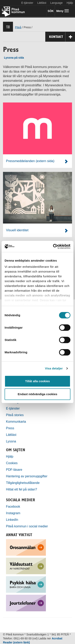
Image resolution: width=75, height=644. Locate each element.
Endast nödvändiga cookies (37, 394)
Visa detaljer (54, 368)
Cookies (12, 463)
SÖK (51, 11)
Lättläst (42, 3)
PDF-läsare (14, 470)
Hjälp (10, 456)
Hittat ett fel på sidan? (22, 489)
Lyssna (11, 441)
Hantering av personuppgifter (27, 476)
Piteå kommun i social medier (27, 526)
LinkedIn (12, 520)
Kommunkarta (16, 421)
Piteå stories (15, 415)
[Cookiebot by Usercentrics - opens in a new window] (53, 246)
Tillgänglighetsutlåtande (23, 483)
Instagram (13, 513)
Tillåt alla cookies (37, 381)
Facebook (13, 506)
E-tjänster (27, 3)
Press (10, 428)
